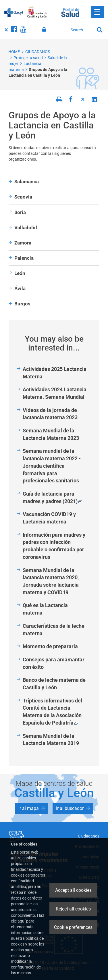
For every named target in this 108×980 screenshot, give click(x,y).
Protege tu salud (28, 58)
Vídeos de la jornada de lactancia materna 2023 (50, 414)
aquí (21, 921)
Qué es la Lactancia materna (45, 609)
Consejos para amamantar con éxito (54, 663)
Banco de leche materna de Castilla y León (54, 684)
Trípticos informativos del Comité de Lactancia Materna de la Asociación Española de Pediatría (52, 712)
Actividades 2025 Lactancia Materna (55, 373)
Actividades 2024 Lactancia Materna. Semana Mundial (55, 393)
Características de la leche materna (54, 630)
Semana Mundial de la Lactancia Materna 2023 (51, 434)
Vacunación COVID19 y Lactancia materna (49, 518)
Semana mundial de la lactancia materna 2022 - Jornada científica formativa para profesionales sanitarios (52, 466)
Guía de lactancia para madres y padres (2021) (52, 497)
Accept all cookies (73, 890)
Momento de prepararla (50, 646)
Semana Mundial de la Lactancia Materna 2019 (51, 740)
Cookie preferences (73, 927)
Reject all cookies (73, 909)
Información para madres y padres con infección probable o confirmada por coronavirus (54, 546)
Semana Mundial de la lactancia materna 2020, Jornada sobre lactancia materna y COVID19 (51, 581)
